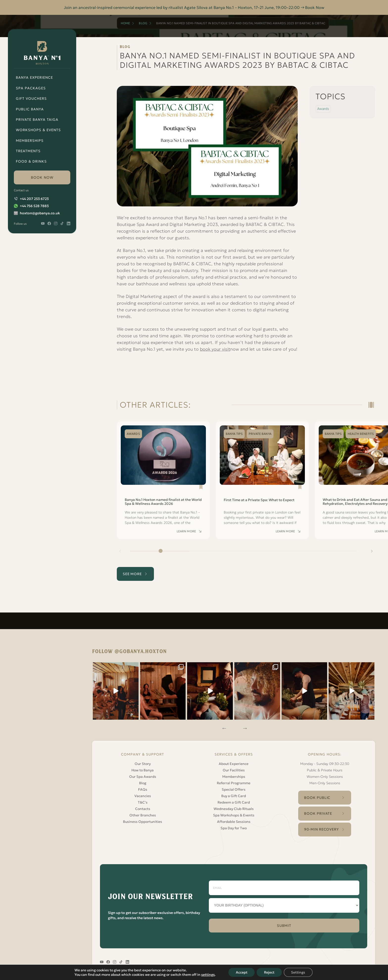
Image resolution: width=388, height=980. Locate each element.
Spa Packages (31, 88)
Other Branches (143, 815)
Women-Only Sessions (325, 776)
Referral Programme (234, 783)
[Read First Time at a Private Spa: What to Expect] (262, 487)
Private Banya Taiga (37, 120)
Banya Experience (34, 77)
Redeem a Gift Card (234, 802)
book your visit (215, 349)
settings (208, 975)
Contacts (143, 808)
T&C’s (143, 802)
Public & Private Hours (325, 770)
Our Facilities (234, 770)
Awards (323, 109)
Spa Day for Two (234, 828)
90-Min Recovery (322, 829)
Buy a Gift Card (234, 795)
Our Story (143, 763)
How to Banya (143, 770)
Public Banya (30, 109)
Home (125, 23)
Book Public (317, 797)
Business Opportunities (143, 821)
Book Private (318, 813)
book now (42, 177)
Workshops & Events (38, 130)
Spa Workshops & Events (234, 815)
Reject (269, 972)
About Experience (234, 763)
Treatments (28, 151)
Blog (143, 23)
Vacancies (143, 795)
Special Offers (234, 789)
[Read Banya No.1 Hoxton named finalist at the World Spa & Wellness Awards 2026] (163, 487)
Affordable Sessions (234, 821)
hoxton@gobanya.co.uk (40, 213)
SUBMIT (284, 925)
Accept (241, 972)
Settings (298, 972)
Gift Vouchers (31, 98)
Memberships (30, 141)
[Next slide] (372, 558)
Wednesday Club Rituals (234, 808)
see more (133, 580)
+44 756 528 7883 (34, 206)
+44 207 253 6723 (34, 199)
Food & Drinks (31, 161)
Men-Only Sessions (325, 783)
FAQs (143, 789)
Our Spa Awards (143, 776)
